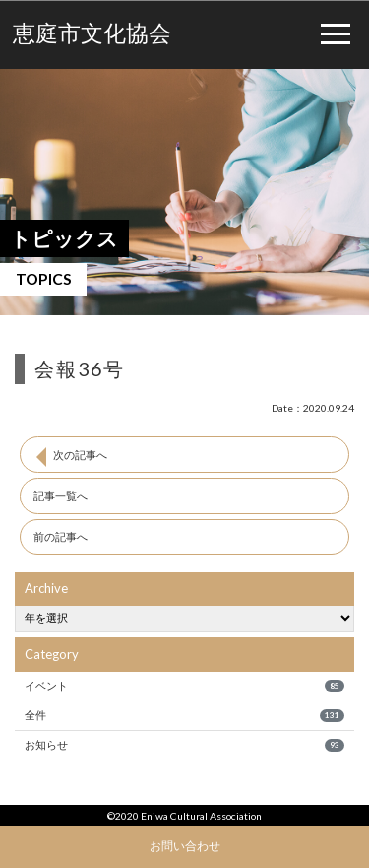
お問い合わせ (185, 845)
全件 (184, 715)
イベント (184, 686)
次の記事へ (80, 455)
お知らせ (184, 745)
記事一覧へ (61, 495)
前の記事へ (61, 536)
